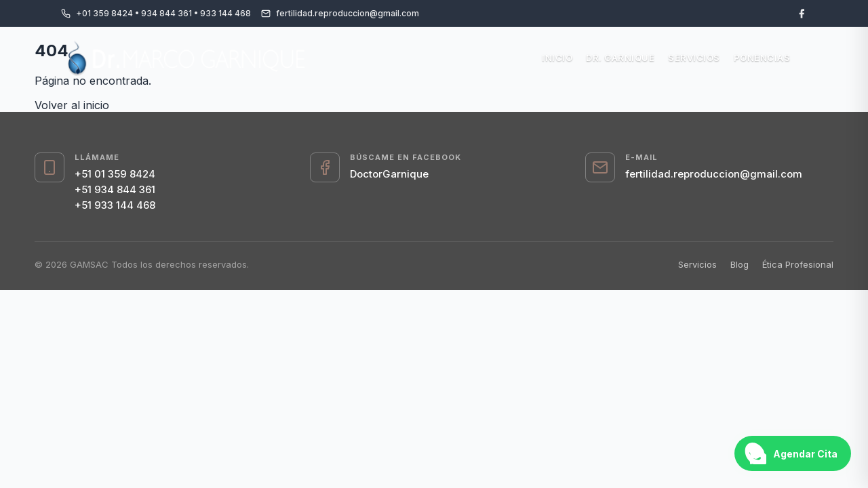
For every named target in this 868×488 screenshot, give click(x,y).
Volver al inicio (72, 105)
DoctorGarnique (389, 174)
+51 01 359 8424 (115, 174)
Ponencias (762, 58)
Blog (739, 264)
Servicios (694, 58)
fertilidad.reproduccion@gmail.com (714, 174)
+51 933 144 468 (115, 205)
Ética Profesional (798, 264)
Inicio (557, 58)
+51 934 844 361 (115, 189)
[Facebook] (802, 14)
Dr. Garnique (620, 58)
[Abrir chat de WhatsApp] (793, 453)
